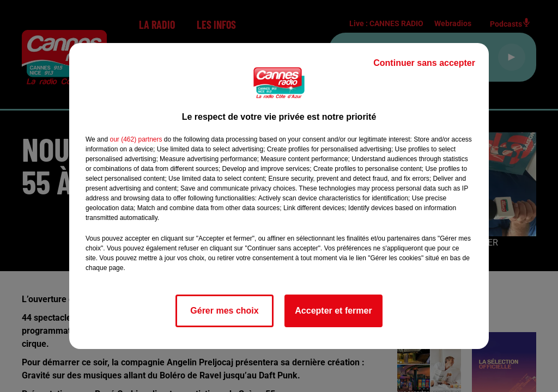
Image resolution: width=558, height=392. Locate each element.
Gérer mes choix (224, 311)
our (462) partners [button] (136, 139)
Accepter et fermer (333, 311)
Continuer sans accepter (424, 63)
